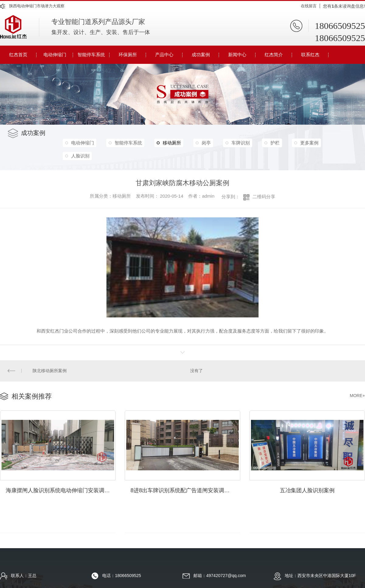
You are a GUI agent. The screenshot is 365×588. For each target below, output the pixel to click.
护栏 (280, 143)
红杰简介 (274, 55)
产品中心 (164, 55)
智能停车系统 (91, 55)
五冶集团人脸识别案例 (307, 489)
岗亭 (209, 143)
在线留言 (309, 6)
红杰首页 (18, 55)
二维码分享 (264, 197)
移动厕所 (171, 143)
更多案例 (315, 143)
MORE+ (357, 395)
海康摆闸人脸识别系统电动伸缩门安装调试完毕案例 (61, 489)
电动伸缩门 (55, 55)
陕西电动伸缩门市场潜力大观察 (37, 6)
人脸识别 (81, 156)
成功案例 (201, 55)
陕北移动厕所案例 (50, 371)
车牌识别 (244, 143)
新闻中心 (237, 55)
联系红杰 (310, 55)
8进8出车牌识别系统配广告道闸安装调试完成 (185, 489)
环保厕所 (128, 55)
